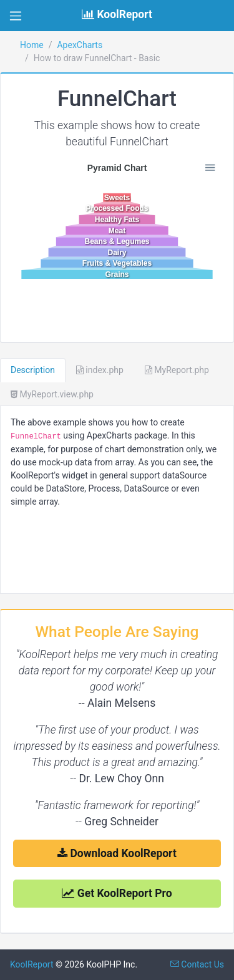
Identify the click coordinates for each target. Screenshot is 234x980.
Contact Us (197, 964)
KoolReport (32, 964)
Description (33, 370)
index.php (100, 370)
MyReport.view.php (52, 394)
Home (32, 45)
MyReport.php (177, 370)
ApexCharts (80, 45)
